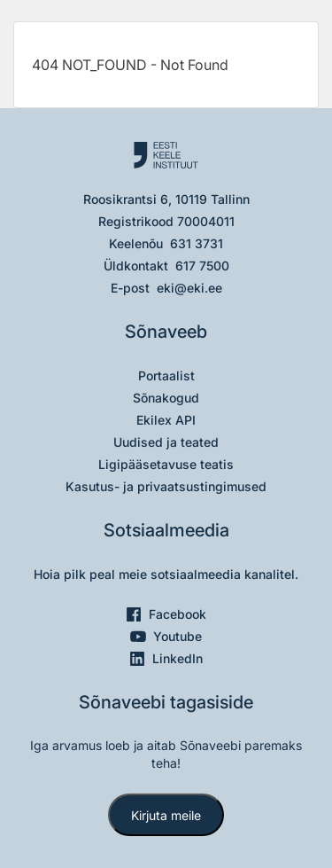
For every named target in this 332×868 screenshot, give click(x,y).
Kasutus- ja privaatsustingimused (166, 486)
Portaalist (166, 375)
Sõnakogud (166, 398)
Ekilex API (166, 420)
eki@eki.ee (189, 288)
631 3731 (197, 243)
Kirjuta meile (166, 815)
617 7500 (202, 266)
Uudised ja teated (166, 442)
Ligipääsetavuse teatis (166, 464)
